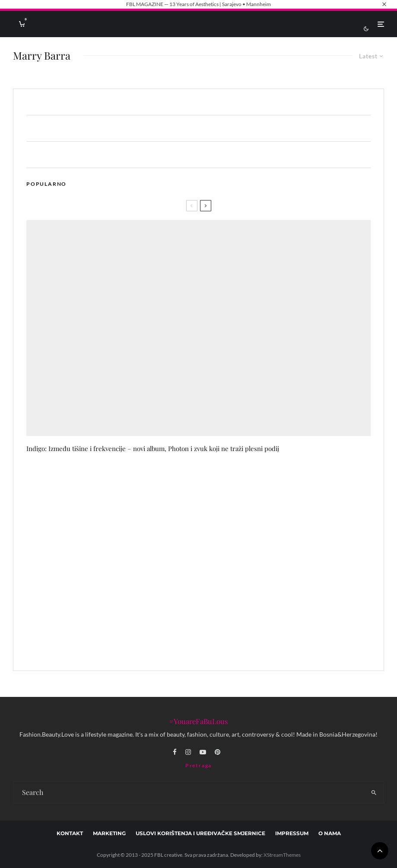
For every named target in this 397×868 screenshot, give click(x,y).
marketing (109, 833)
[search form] (189, 792)
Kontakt (70, 833)
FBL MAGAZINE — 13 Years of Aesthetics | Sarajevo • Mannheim (198, 4)
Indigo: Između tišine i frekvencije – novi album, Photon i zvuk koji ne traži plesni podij (153, 448)
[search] (374, 792)
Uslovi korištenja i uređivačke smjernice (200, 833)
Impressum (292, 833)
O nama (330, 833)
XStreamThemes (282, 855)
